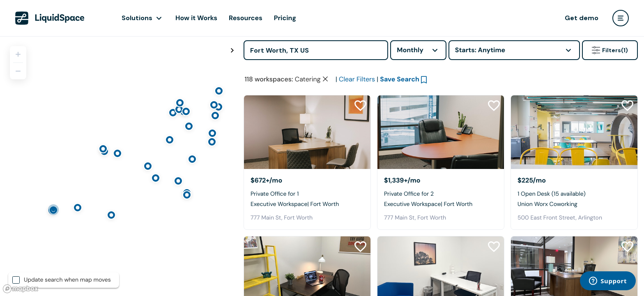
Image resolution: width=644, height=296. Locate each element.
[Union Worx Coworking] (574, 132)
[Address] (316, 50)
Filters (610, 50)
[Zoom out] (18, 71)
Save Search (400, 79)
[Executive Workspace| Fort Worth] (307, 132)
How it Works (196, 18)
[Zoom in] (18, 54)
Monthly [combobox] (410, 50)
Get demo (582, 18)
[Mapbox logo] (21, 289)
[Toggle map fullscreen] (232, 51)
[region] (119, 166)
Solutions (137, 18)
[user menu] (621, 18)
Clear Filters (357, 79)
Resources (246, 18)
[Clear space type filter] (325, 79)
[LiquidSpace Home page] (50, 18)
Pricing (285, 18)
